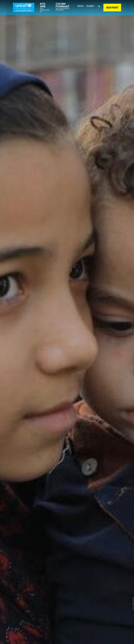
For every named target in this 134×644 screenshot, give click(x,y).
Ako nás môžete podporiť (63, 7)
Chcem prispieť (112, 8)
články (90, 6)
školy (81, 6)
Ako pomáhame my (45, 7)
